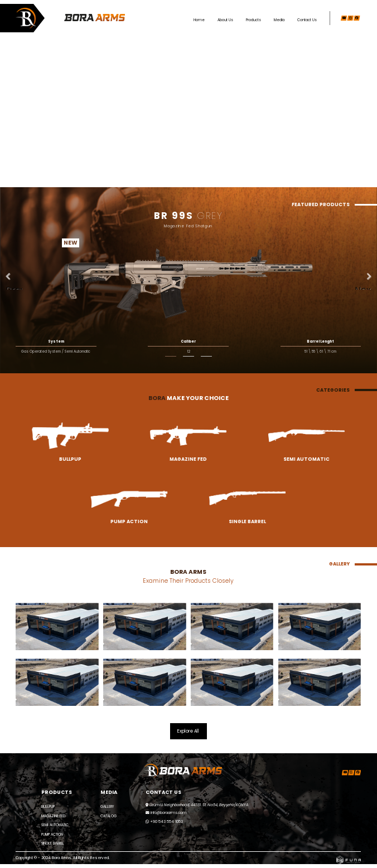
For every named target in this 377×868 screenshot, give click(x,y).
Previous (14, 287)
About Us (225, 20)
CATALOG (108, 816)
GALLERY (107, 806)
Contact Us (307, 20)
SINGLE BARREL (53, 843)
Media (279, 20)
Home (199, 20)
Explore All (188, 731)
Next (363, 287)
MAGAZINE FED (53, 816)
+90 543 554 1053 (164, 821)
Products (253, 20)
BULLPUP (48, 806)
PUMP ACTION (52, 834)
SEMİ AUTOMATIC (55, 825)
